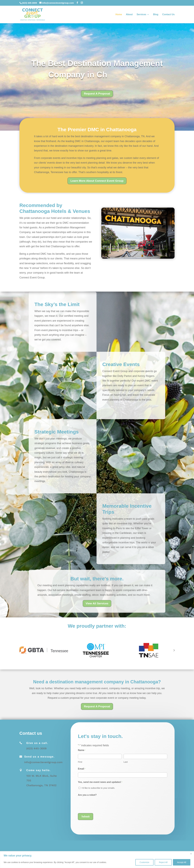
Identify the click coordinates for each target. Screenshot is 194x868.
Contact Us (168, 15)
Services (141, 15)
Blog (156, 15)
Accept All (182, 862)
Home (119, 15)
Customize (144, 862)
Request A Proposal (97, 94)
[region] (97, 860)
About (129, 15)
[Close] (191, 854)
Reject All (163, 862)
